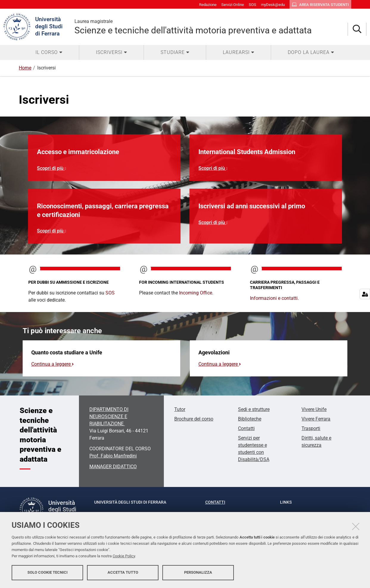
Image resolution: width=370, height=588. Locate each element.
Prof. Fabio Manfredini (113, 456)
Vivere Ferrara (316, 419)
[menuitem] (49, 52)
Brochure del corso (194, 419)
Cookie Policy (124, 556)
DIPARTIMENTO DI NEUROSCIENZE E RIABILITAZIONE (109, 416)
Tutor (180, 409)
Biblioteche (250, 419)
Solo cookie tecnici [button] (48, 572)
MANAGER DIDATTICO (113, 467)
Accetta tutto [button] (123, 572)
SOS (110, 293)
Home (25, 68)
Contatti (246, 428)
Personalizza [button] (198, 572)
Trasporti (311, 428)
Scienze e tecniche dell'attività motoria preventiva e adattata (211, 27)
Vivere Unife (314, 409)
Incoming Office (196, 293)
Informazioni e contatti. (274, 298)
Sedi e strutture (254, 409)
